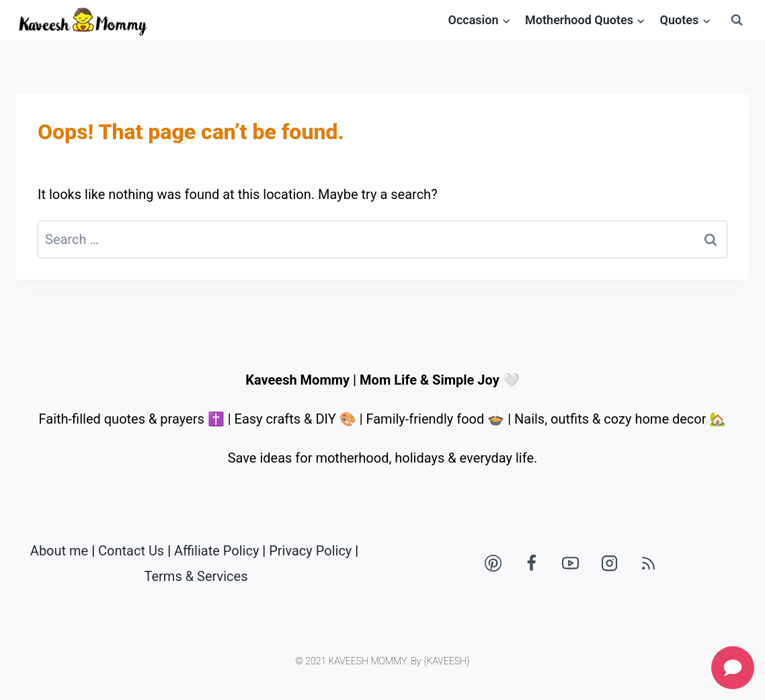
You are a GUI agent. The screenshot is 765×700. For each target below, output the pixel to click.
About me (59, 551)
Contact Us (131, 551)
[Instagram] (610, 563)
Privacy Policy (310, 551)
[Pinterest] (493, 563)
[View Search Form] (737, 20)
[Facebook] (532, 563)
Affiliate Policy (216, 551)
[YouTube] (571, 563)
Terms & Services (196, 576)
